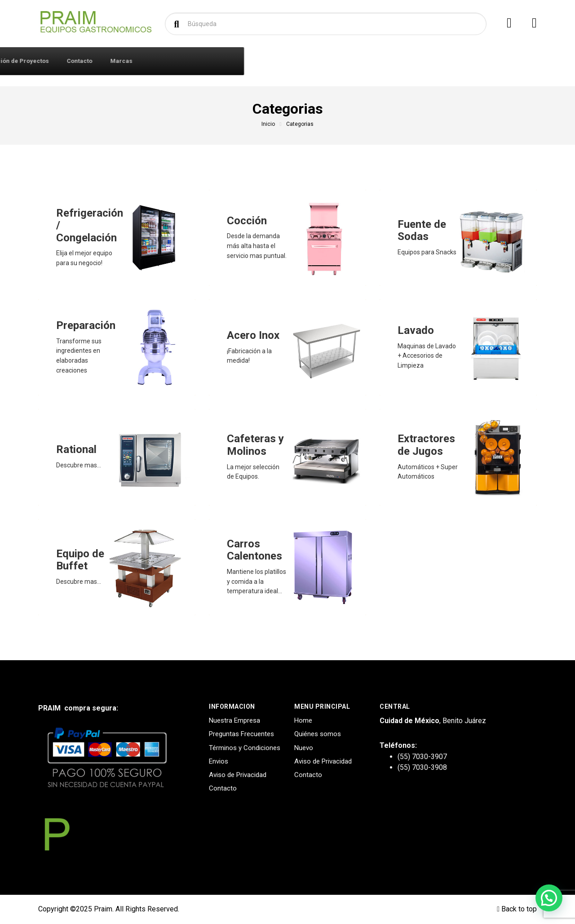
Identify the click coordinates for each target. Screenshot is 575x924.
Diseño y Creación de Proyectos (296, 61)
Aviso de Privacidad (238, 775)
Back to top (517, 909)
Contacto (373, 61)
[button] (549, 898)
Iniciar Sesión (151, 61)
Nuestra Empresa (234, 720)
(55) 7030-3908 (422, 767)
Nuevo (304, 748)
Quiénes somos (318, 734)
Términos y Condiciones (245, 748)
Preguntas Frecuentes (241, 734)
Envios (219, 761)
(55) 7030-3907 (422, 757)
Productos (76, 60)
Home (303, 720)
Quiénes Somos (211, 61)
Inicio (268, 124)
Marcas (414, 61)
